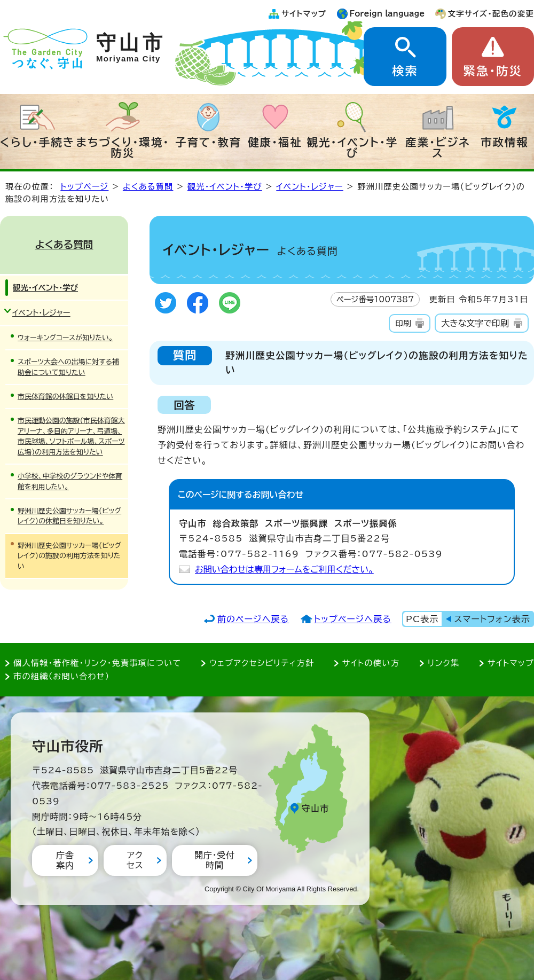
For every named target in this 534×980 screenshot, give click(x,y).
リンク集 (444, 663)
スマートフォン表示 (492, 619)
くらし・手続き (37, 142)
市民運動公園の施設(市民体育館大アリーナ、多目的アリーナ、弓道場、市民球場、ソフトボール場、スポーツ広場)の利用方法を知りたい (71, 436)
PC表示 (422, 619)
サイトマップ (304, 14)
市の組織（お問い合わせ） (62, 676)
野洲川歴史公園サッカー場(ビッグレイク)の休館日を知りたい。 (69, 516)
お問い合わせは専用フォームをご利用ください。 (284, 569)
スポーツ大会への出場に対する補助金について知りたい (68, 367)
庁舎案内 (65, 860)
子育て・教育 (208, 142)
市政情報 (505, 142)
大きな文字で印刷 (475, 323)
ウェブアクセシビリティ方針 (262, 663)
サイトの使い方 (371, 663)
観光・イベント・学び (353, 147)
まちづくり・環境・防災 (123, 147)
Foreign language (387, 14)
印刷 (403, 323)
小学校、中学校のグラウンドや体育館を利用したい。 (70, 481)
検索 (405, 71)
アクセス (135, 860)
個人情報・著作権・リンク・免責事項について (97, 663)
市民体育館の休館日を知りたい (65, 397)
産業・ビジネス (438, 147)
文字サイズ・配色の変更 (491, 14)
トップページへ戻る (353, 619)
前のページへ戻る (253, 619)
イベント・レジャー (309, 187)
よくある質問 (148, 187)
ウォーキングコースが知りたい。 (65, 338)
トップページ (84, 187)
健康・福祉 (275, 142)
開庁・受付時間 (215, 860)
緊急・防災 (493, 71)
